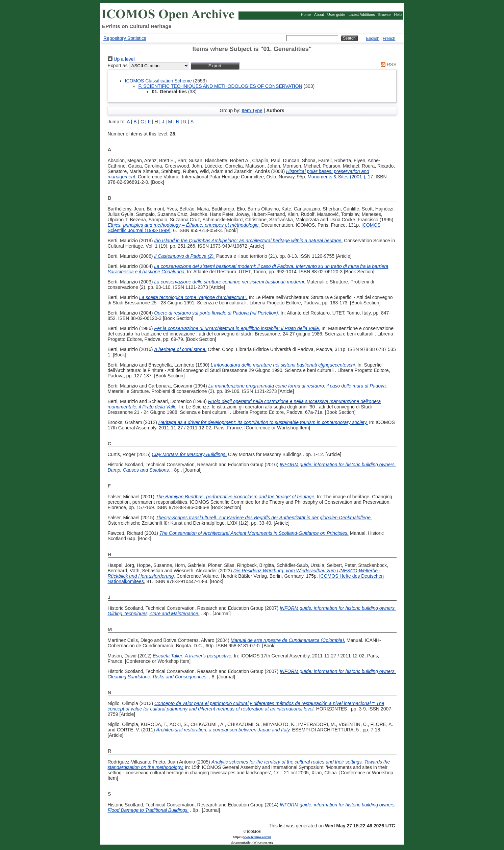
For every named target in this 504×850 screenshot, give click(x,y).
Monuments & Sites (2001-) (336, 177)
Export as (118, 66)
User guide (336, 15)
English (373, 39)
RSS (387, 65)
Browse (385, 15)
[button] (215, 66)
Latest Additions (362, 15)
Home (306, 15)
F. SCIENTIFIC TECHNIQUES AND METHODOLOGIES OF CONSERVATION (220, 86)
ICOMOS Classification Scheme (158, 81)
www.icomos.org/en (257, 837)
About (319, 15)
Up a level (121, 59)
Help (398, 15)
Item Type (252, 110)
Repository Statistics (125, 38)
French (389, 39)
